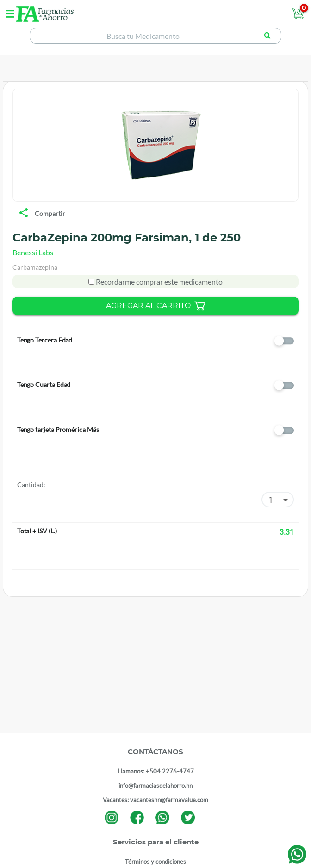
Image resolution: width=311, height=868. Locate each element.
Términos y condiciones (155, 862)
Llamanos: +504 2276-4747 (156, 771)
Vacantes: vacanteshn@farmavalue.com (155, 800)
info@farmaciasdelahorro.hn (155, 786)
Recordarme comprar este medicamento (159, 282)
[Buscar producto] (267, 36)
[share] (24, 214)
